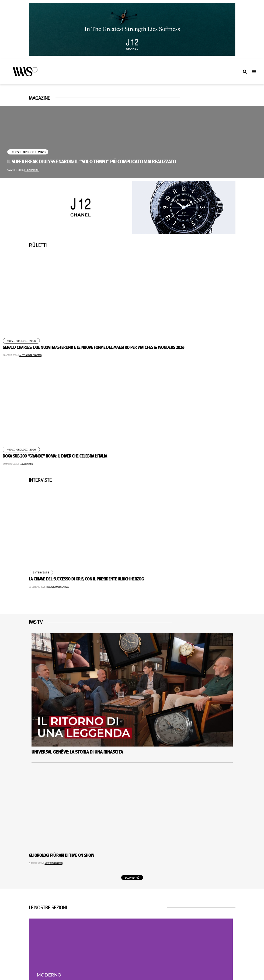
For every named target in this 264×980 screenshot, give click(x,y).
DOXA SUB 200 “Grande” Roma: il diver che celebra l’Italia (55, 456)
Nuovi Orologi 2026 (29, 152)
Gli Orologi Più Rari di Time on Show (62, 855)
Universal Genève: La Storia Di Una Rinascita (77, 752)
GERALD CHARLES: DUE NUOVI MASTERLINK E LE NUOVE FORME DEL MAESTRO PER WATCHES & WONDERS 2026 (93, 347)
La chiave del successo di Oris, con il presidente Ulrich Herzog (86, 579)
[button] (245, 72)
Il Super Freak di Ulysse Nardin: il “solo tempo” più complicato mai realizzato (92, 161)
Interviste (41, 573)
